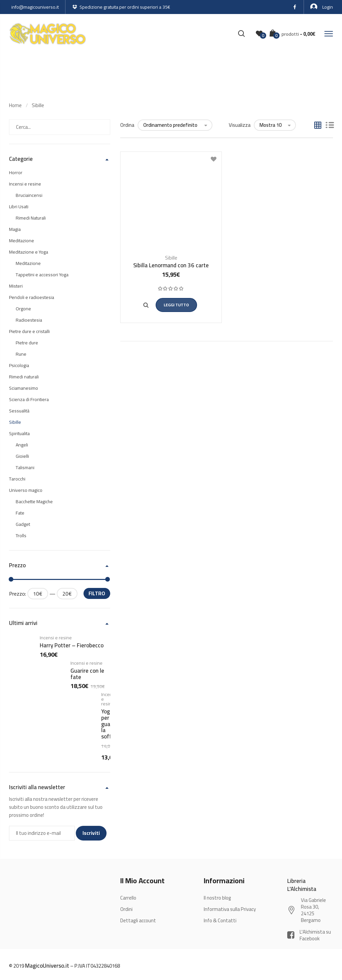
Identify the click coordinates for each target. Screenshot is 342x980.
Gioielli (22, 456)
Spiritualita (19, 433)
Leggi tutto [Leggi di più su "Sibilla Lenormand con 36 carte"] (176, 305)
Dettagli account (138, 920)
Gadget (23, 524)
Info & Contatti (220, 920)
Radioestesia (29, 320)
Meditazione (22, 241)
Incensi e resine (25, 184)
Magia (15, 229)
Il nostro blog (217, 898)
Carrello (128, 898)
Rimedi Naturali (31, 218)
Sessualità (19, 411)
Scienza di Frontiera (29, 399)
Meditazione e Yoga (29, 252)
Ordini (126, 909)
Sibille (38, 105)
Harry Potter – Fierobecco (72, 645)
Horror (16, 173)
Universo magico (26, 490)
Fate (20, 513)
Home (15, 105)
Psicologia (19, 365)
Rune (21, 354)
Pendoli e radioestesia (32, 297)
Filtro (97, 593)
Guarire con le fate (87, 674)
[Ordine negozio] (175, 125)
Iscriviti (91, 833)
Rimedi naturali (24, 377)
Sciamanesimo (24, 388)
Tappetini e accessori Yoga (42, 275)
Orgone (23, 309)
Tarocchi (17, 479)
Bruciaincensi (29, 195)
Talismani (25, 467)
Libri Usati (19, 207)
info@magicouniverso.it (35, 7)
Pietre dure (27, 343)
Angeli (22, 445)
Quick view (143, 305)
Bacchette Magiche (34, 502)
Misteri (16, 286)
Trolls (21, 536)
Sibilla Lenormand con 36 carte (171, 265)
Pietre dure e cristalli (29, 331)
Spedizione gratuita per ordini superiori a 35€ (121, 7)
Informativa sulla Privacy (230, 909)
